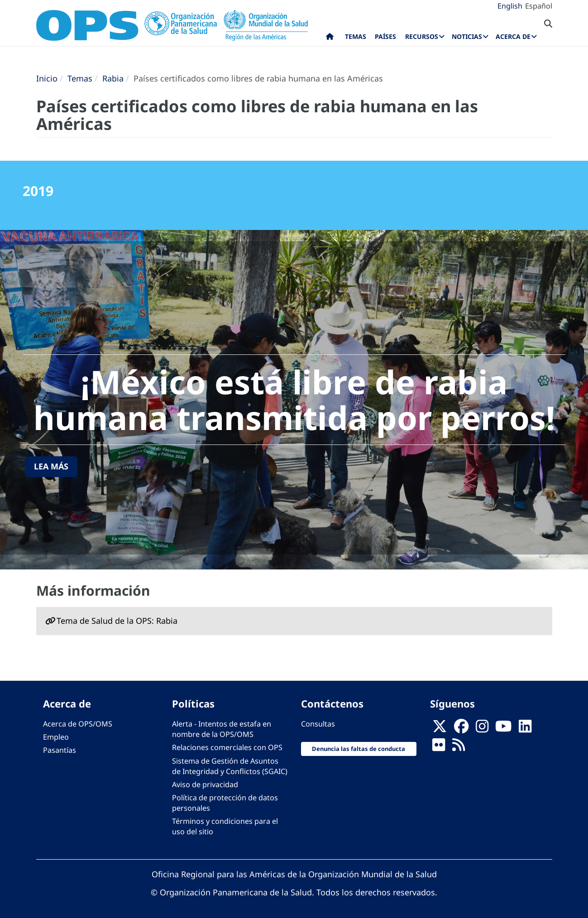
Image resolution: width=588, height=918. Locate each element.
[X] (440, 729)
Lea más (51, 466)
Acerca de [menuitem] (513, 36)
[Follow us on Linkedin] (525, 729)
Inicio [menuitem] (330, 38)
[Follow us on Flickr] (439, 748)
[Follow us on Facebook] (461, 729)
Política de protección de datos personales (225, 803)
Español (539, 6)
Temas (80, 78)
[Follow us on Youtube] (503, 729)
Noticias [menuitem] (467, 36)
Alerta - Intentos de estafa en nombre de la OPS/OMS (222, 729)
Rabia (113, 78)
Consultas (318, 724)
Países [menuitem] (385, 36)
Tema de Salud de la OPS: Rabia (117, 621)
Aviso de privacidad (205, 784)
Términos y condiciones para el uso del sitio (225, 826)
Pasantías (60, 750)
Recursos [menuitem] (422, 36)
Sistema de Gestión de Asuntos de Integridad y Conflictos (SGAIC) (230, 766)
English (510, 6)
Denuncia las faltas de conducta (359, 749)
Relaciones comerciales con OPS (227, 747)
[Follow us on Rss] (459, 748)
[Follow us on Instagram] (482, 729)
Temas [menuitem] (356, 36)
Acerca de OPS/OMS (78, 724)
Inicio (47, 78)
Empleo (56, 737)
